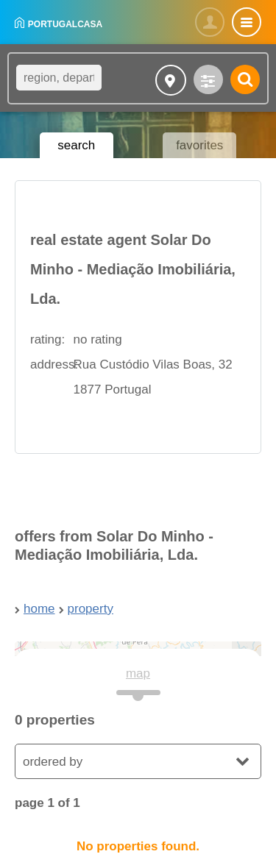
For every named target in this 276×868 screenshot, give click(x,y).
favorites (199, 145)
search (76, 145)
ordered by (53, 762)
